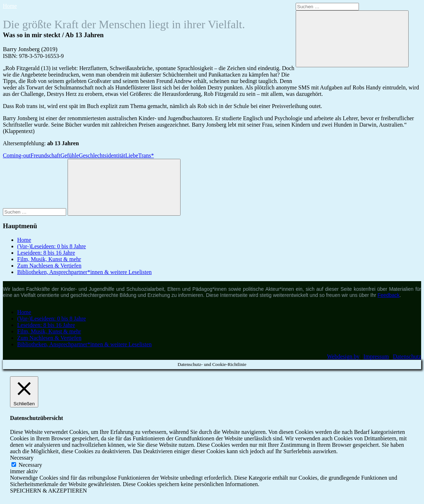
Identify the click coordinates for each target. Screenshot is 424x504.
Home (10, 6)
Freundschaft (45, 155)
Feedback (388, 295)
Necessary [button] (22, 458)
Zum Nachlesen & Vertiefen (49, 266)
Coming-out (17, 155)
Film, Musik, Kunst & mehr (49, 259)
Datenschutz (407, 356)
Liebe (132, 155)
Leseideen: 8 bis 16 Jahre (46, 253)
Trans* (146, 155)
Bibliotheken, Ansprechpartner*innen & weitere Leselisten (84, 272)
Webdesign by (343, 356)
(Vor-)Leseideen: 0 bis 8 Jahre (51, 246)
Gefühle (70, 155)
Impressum (376, 356)
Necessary (30, 465)
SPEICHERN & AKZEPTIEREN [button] (48, 491)
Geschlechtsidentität (102, 155)
